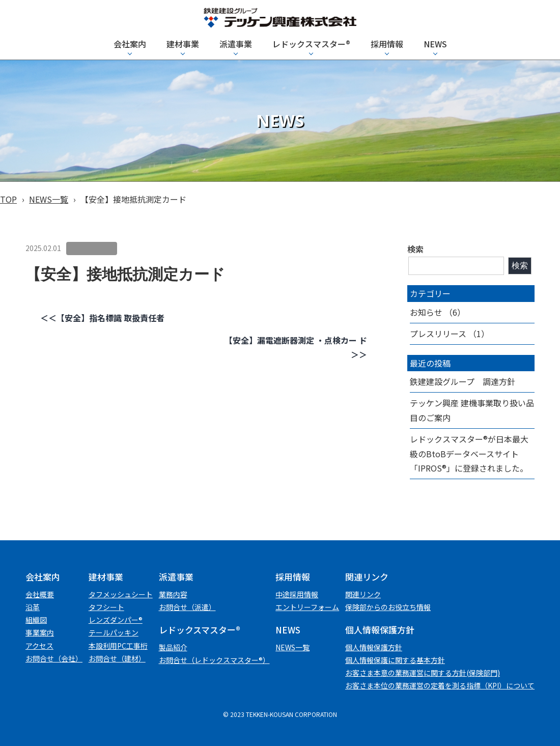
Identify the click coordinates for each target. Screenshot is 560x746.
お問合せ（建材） (117, 658)
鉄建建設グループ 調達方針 (463, 381)
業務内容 (173, 594)
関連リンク (363, 594)
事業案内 (40, 632)
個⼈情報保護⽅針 (374, 647)
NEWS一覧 (49, 199)
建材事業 (183, 44)
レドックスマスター (311, 44)
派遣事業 (236, 44)
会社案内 (130, 44)
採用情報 (387, 44)
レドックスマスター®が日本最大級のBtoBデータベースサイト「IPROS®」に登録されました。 (469, 454)
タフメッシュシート (121, 594)
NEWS (435, 44)
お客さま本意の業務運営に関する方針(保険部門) (423, 673)
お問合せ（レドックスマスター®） (214, 660)
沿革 (33, 607)
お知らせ (426, 312)
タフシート (106, 607)
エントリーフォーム (307, 607)
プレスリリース (438, 334)
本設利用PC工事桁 (118, 646)
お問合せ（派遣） (187, 607)
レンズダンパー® (116, 620)
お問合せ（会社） (54, 658)
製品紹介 (173, 647)
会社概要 (40, 594)
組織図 (36, 620)
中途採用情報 (297, 594)
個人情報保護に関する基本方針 (395, 660)
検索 (415, 249)
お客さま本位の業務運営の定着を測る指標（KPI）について (440, 685)
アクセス (39, 646)
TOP (8, 199)
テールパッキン (114, 632)
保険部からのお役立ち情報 (388, 607)
